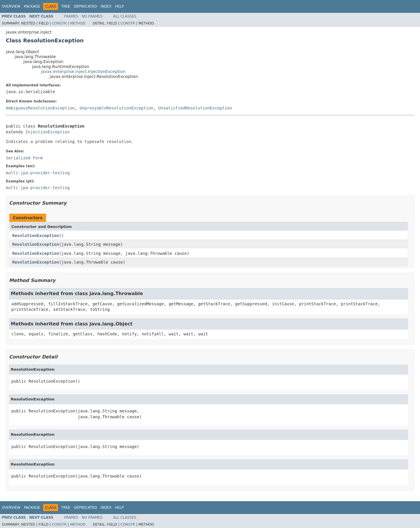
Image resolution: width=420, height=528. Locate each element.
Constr (59, 23)
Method (78, 23)
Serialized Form (24, 158)
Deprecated (85, 6)
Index (106, 6)
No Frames (92, 16)
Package (32, 6)
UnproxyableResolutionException (117, 108)
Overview (11, 6)
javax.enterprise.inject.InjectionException (83, 72)
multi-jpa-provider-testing (38, 173)
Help (119, 6)
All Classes (125, 16)
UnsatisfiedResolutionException (195, 108)
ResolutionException (36, 236)
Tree (66, 6)
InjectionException (48, 132)
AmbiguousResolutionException (40, 108)
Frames (71, 16)
